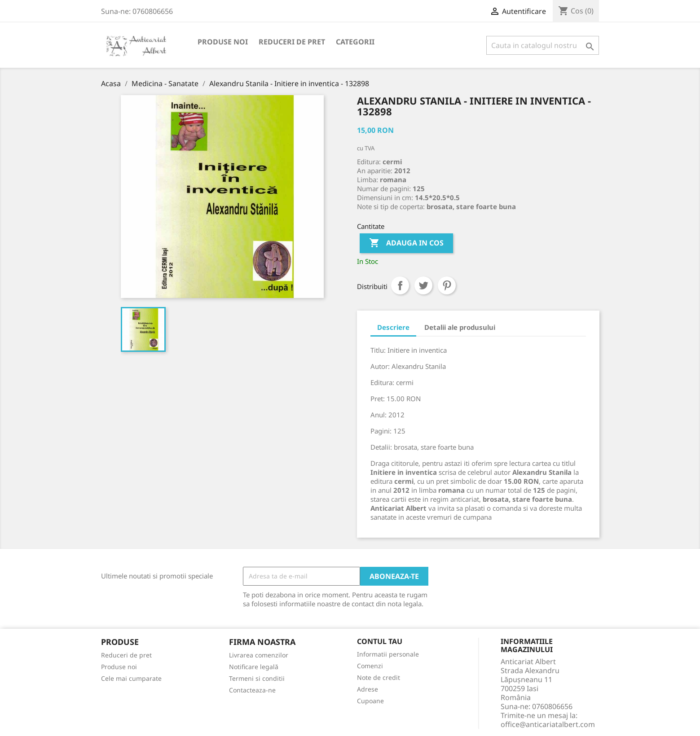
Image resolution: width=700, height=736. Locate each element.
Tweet (423, 285)
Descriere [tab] (393, 327)
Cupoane (370, 701)
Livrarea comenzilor (259, 655)
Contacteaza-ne (252, 690)
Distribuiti (400, 285)
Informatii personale (388, 654)
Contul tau (380, 642)
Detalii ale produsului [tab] (460, 327)
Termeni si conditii (257, 678)
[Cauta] (543, 45)
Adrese (368, 689)
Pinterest (447, 285)
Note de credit (379, 677)
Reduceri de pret (292, 42)
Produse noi (223, 42)
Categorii (355, 42)
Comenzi (370, 666)
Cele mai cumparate (131, 678)
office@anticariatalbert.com (548, 724)
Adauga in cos (406, 243)
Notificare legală (254, 667)
